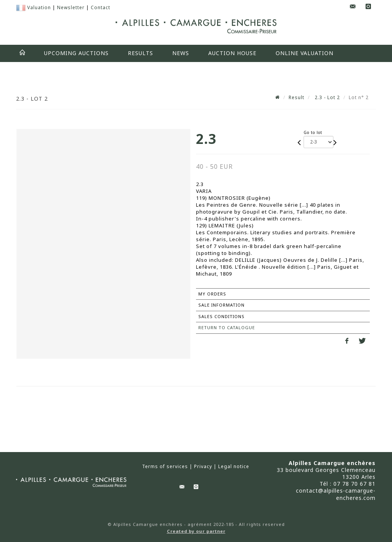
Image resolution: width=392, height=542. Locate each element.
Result (296, 97)
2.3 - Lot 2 (327, 97)
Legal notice (234, 467)
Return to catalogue (227, 327)
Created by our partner (196, 531)
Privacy (203, 467)
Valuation (39, 7)
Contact (100, 7)
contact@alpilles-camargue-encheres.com (336, 494)
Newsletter (71, 7)
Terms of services (165, 467)
